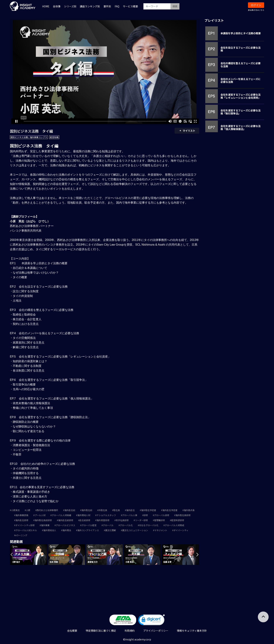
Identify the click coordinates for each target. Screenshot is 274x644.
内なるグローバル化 (149, 525)
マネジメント (161, 530)
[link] (151, 621)
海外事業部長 (22, 515)
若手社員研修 (122, 520)
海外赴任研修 (22, 520)
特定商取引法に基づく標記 (101, 631)
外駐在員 (103, 510)
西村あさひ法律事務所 (47, 510)
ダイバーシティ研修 (25, 525)
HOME (46, 6)
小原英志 (15, 510)
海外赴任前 (70, 510)
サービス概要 (130, 6)
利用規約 (130, 631)
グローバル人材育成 (174, 525)
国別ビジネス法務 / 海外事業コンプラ (29, 137)
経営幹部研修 (178, 520)
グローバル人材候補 (61, 515)
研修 (146, 515)
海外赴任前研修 (66, 520)
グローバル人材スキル (26, 530)
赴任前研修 (85, 520)
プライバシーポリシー (156, 631)
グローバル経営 (89, 525)
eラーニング (21, 535)
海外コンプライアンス (88, 530)
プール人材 (40, 515)
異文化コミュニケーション (135, 530)
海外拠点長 (189, 510)
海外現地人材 (84, 515)
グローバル (108, 525)
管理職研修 (160, 520)
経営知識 (54, 137)
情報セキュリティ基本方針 (192, 631)
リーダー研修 (141, 520)
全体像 (57, 6)
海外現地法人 (50, 530)
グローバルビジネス (65, 525)
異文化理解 (111, 530)
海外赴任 (130, 510)
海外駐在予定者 (149, 510)
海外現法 (67, 530)
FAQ (117, 6)
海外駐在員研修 (183, 515)
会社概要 (72, 631)
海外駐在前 (87, 510)
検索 (175, 6)
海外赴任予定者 (170, 510)
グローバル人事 (130, 515)
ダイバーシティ (181, 530)
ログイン (256, 5)
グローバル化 (126, 525)
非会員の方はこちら (256, 10)
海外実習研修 (103, 520)
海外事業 (45, 525)
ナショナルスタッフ (106, 515)
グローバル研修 (162, 515)
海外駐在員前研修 (43, 520)
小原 (28, 510)
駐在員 (117, 510)
